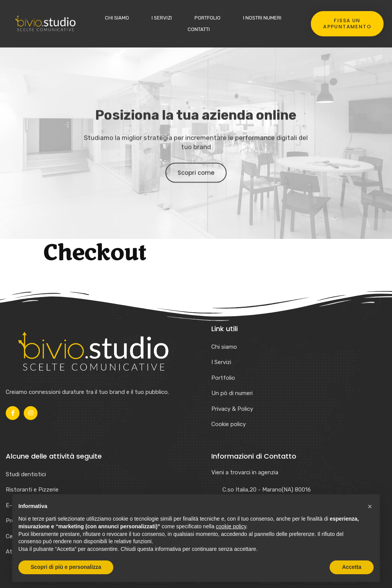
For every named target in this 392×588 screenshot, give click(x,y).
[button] (370, 506)
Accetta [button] (352, 567)
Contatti (199, 29)
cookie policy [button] (231, 526)
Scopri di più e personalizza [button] (66, 567)
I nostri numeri (262, 18)
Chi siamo (117, 18)
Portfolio (207, 18)
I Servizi (162, 18)
